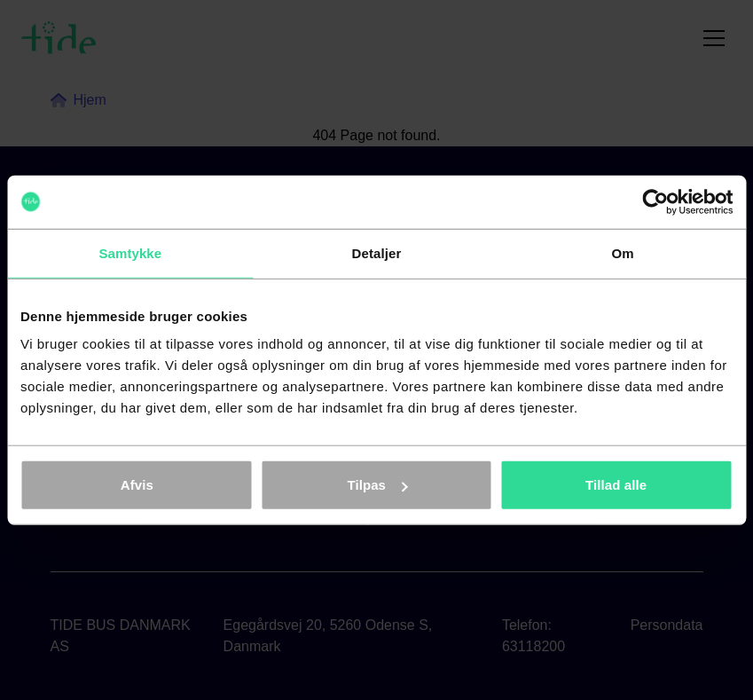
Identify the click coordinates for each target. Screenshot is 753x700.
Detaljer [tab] (377, 252)
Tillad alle (616, 485)
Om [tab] (623, 252)
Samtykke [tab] (130, 252)
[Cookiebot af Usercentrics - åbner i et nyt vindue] (655, 201)
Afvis (137, 485)
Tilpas (377, 485)
